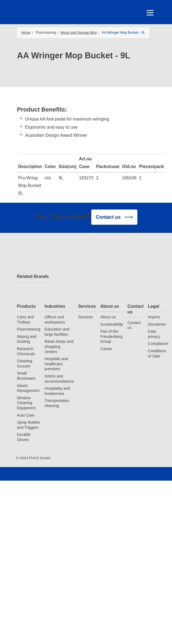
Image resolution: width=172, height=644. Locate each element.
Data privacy (154, 334)
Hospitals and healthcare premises (56, 364)
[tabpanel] (86, 49)
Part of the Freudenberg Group (111, 336)
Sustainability (112, 324)
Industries (55, 306)
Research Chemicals (26, 351)
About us (110, 306)
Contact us (136, 309)
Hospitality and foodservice (57, 391)
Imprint (154, 317)
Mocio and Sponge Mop (79, 33)
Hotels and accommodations (59, 379)
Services (87, 306)
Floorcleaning (46, 33)
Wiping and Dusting (27, 339)
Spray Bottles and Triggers (29, 425)
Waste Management (28, 388)
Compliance (158, 344)
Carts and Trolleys (25, 320)
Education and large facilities (57, 332)
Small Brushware (26, 376)
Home (26, 33)
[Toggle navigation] (150, 13)
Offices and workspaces (55, 320)
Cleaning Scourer (25, 364)
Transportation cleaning (57, 403)
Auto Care (26, 415)
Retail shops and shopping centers (59, 346)
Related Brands (32, 276)
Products (26, 306)
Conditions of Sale (157, 353)
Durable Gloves (24, 437)
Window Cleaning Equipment (26, 403)
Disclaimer (157, 324)
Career (106, 349)
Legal (154, 306)
